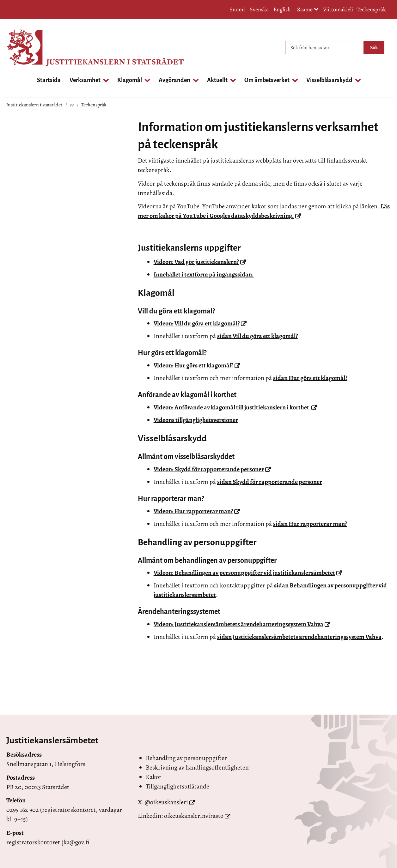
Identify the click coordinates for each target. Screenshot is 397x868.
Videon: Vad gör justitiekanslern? (200, 262)
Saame (308, 10)
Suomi (237, 9)
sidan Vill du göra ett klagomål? (257, 336)
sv (72, 105)
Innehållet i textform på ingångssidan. (204, 274)
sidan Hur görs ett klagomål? (310, 378)
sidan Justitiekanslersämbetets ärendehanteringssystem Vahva (299, 637)
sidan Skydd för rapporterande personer (270, 482)
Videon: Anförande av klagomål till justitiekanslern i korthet (235, 407)
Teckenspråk (371, 9)
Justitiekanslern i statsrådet (34, 105)
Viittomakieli (338, 9)
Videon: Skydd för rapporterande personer (212, 469)
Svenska (259, 9)
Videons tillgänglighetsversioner (196, 420)
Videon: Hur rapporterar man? (197, 511)
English (282, 9)
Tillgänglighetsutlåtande (177, 786)
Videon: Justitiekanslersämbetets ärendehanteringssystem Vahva (242, 624)
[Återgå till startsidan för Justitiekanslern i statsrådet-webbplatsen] (32, 48)
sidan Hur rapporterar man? (310, 524)
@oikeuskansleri (166, 802)
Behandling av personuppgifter (186, 758)
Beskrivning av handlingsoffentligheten (197, 767)
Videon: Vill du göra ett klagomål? (200, 323)
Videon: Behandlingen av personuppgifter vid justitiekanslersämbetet (248, 573)
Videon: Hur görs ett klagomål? (197, 365)
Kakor (154, 777)
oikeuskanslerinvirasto (194, 816)
